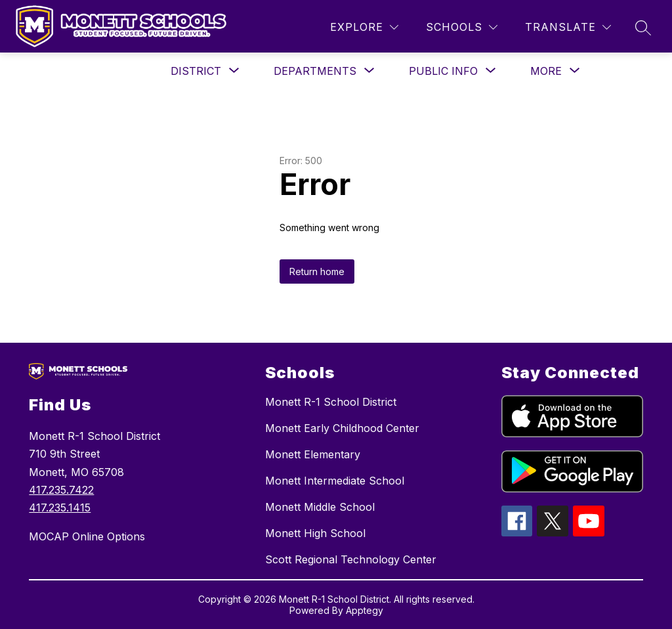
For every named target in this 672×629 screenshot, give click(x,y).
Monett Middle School (320, 507)
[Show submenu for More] (546, 71)
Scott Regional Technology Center (351, 559)
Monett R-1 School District (331, 402)
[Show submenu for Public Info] (443, 71)
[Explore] (364, 27)
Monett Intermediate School (335, 481)
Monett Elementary (313, 454)
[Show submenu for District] (196, 71)
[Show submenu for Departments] (315, 71)
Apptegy (365, 610)
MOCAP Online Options (87, 536)
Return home (317, 271)
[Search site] (643, 28)
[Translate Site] (568, 27)
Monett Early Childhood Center (342, 428)
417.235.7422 (61, 490)
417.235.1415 (60, 508)
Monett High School (315, 533)
